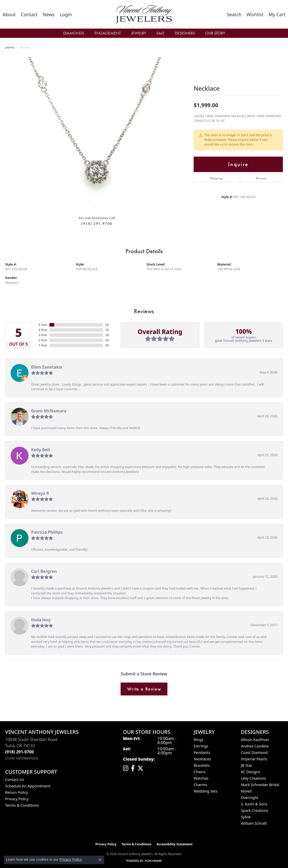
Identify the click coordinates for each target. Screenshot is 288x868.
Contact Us (15, 780)
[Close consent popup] (100, 860)
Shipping (216, 178)
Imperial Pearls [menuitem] (254, 759)
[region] (97, 134)
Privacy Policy (17, 799)
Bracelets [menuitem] (202, 765)
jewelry (10, 47)
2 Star (43, 340)
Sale (160, 33)
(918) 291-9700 (97, 224)
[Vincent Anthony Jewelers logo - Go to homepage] (144, 14)
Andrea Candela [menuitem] (255, 746)
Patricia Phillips (47, 532)
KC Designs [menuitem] (251, 772)
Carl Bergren (44, 571)
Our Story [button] (215, 33)
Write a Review (144, 689)
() (107, 325)
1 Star (43, 345)
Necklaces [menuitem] (202, 759)
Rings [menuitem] (198, 740)
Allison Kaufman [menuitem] (255, 740)
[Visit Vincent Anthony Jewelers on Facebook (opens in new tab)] (133, 768)
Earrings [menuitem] (201, 746)
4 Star (43, 330)
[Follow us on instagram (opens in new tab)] (126, 768)
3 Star (43, 335)
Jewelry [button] (139, 33)
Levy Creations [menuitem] (254, 778)
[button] (66, 14)
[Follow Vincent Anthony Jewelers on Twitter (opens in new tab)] (140, 768)
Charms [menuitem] (200, 785)
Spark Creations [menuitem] (255, 810)
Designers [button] (185, 33)
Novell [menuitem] (246, 791)
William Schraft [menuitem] (254, 823)
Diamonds (74, 33)
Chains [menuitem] (200, 772)
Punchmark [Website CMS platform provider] (153, 861)
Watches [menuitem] (201, 778)
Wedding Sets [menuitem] (205, 791)
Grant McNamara (49, 411)
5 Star (43, 325)
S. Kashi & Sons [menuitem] (254, 804)
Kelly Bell (40, 450)
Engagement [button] (108, 33)
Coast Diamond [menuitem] (254, 752)
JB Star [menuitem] (247, 765)
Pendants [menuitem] (202, 752)
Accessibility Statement (175, 844)
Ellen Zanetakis (47, 367)
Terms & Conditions (22, 805)
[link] (9, 14)
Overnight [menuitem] (250, 798)
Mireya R (40, 493)
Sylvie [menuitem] (246, 817)
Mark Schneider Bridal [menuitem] (260, 785)
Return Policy (17, 792)
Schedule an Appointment (28, 786)
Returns (261, 178)
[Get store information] (22, 758)
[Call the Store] (20, 752)
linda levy (41, 620)
